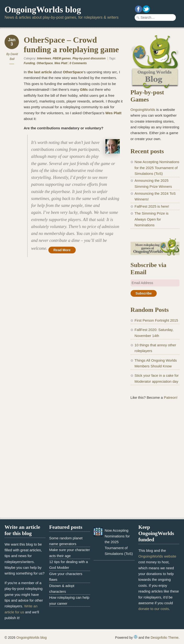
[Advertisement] (155, 435)
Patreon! (171, 397)
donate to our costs (154, 609)
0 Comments (78, 63)
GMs (84, 89)
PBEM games (62, 58)
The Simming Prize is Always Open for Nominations (152, 219)
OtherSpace (45, 63)
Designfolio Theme (165, 638)
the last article (40, 72)
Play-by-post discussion (89, 58)
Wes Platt (61, 63)
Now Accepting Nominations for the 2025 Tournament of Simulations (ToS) (157, 168)
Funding (29, 63)
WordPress (136, 637)
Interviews (44, 58)
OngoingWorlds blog (43, 10)
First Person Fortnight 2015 (156, 320)
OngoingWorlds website (157, 556)
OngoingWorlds (143, 110)
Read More (62, 250)
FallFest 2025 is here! (152, 206)
